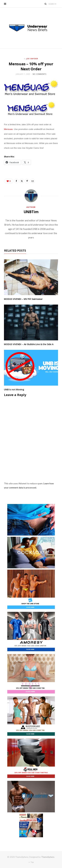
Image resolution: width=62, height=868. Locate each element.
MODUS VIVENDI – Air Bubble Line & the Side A (29, 344)
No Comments (39, 74)
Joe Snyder (32, 59)
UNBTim (31, 212)
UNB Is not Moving (14, 389)
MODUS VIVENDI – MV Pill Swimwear (23, 299)
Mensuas (8, 129)
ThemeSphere (48, 857)
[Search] (46, 4)
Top (31, 862)
